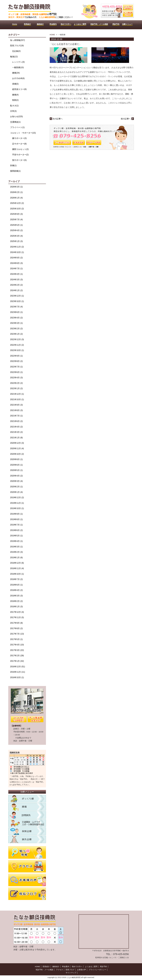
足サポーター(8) (19, 144)
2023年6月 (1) (17, 312)
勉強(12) (14, 57)
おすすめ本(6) (18, 78)
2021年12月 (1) (17, 394)
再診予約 (103, 966)
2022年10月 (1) (17, 350)
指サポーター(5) (19, 160)
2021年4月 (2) (17, 427)
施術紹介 (56, 966)
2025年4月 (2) (17, 230)
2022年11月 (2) (17, 345)
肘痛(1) (13, 166)
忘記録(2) (16, 51)
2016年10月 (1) (17, 677)
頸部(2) (15, 100)
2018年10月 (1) (17, 574)
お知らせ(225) (17, 116)
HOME (52, 35)
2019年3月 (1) (17, 547)
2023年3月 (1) (17, 323)
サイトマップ (71, 973)
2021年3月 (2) (17, 432)
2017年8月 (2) (17, 628)
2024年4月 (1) (17, 274)
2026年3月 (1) (17, 187)
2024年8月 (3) (17, 263)
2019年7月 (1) (17, 525)
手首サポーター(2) (20, 155)
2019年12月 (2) (17, 498)
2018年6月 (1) (17, 585)
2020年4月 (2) (17, 476)
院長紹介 (46, 966)
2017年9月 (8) (17, 623)
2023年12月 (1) (17, 296)
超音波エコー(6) (19, 89)
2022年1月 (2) (17, 388)
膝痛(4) (15, 95)
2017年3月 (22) (17, 650)
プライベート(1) (17, 127)
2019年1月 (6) (17, 558)
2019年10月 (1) (17, 508)
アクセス (60, 970)
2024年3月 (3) (17, 280)
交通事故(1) (15, 122)
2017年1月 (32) (17, 661)
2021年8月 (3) (17, 410)
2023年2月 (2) (17, 329)
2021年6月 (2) (17, 421)
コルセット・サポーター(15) (23, 133)
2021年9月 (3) (17, 405)
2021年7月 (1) (17, 416)
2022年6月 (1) (17, 372)
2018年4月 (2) (17, 590)
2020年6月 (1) (17, 465)
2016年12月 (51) (18, 667)
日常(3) (13, 111)
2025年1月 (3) (17, 241)
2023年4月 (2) (17, 318)
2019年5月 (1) (17, 536)
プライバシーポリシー (97, 970)
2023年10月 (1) (17, 301)
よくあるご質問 (91, 966)
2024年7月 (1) (17, 269)
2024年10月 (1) (17, 252)
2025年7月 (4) (17, 220)
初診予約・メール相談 (45, 970)
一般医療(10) (18, 67)
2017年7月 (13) (17, 634)
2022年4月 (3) (17, 378)
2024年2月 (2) (17, 285)
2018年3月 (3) (17, 596)
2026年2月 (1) (17, 192)
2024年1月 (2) (17, 290)
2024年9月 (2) (17, 258)
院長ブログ (70, 970)
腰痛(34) (16, 73)
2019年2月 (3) (17, 552)
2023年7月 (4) (17, 307)
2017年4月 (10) (17, 645)
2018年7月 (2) (17, 579)
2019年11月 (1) (17, 503)
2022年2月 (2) (17, 383)
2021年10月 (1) (17, 399)
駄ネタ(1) (14, 106)
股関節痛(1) (15, 171)
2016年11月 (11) (18, 672)
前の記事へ (127, 119)
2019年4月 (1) (17, 541)
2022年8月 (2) (17, 361)
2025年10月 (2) (17, 209)
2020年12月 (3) (17, 443)
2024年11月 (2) (17, 247)
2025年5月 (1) (17, 225)
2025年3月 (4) (17, 236)
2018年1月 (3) (17, 607)
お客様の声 (81, 970)
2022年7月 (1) (17, 367)
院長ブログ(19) (17, 46)
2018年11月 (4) (17, 568)
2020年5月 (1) (17, 470)
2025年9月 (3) (17, 214)
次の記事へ (56, 119)
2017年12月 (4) (17, 612)
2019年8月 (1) (17, 519)
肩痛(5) (15, 84)
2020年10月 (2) (17, 454)
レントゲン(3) (18, 62)
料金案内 (66, 966)
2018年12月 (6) (17, 563)
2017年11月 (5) (17, 617)
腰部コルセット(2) (20, 149)
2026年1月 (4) (17, 198)
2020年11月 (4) (17, 448)
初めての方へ (77, 966)
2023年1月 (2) (17, 334)
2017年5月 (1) (17, 639)
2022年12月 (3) (17, 339)
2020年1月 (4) (17, 492)
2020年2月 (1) (17, 487)
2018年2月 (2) (17, 601)
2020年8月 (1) (17, 459)
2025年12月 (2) (17, 203)
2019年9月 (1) (17, 514)
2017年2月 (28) (17, 656)
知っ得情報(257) (18, 40)
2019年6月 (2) (17, 530)
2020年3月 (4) (17, 481)
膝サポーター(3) (19, 138)
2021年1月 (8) (17, 438)
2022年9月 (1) (17, 356)
